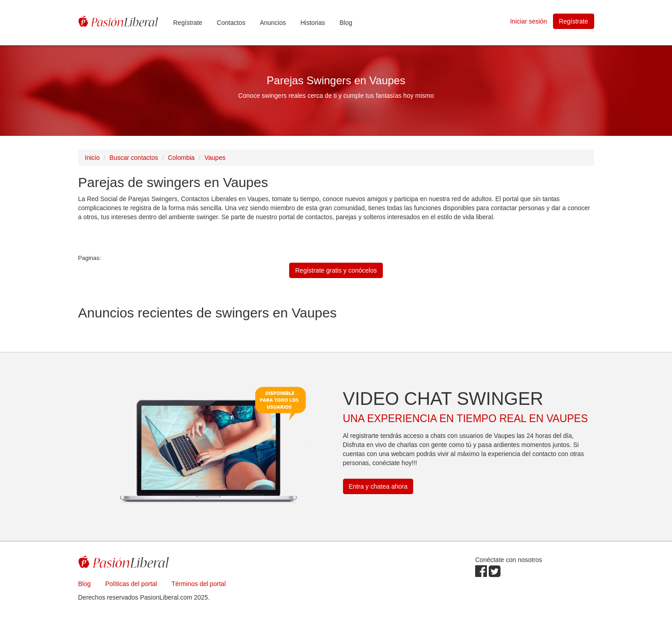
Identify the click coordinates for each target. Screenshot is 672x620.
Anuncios (273, 23)
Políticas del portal (131, 584)
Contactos (231, 23)
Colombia (181, 158)
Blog (346, 23)
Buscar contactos (134, 158)
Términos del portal (199, 584)
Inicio (93, 158)
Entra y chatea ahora (378, 486)
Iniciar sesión (529, 21)
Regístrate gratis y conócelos (336, 270)
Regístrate (188, 23)
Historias (313, 23)
